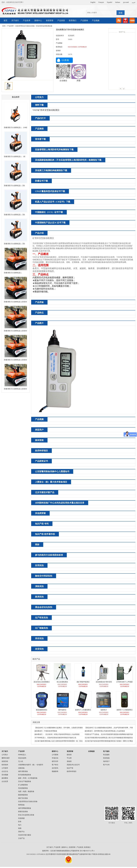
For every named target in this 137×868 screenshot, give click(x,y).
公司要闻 (55, 755)
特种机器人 (22, 755)
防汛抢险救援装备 (25, 775)
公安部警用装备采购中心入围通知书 (52, 471)
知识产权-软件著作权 (45, 534)
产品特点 (39, 313)
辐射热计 (104, 710)
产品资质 (61, 21)
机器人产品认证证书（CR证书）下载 (53, 202)
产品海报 (39, 129)
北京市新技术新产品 (45, 492)
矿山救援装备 (23, 785)
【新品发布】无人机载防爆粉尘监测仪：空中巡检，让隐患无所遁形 (59, 728)
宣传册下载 (40, 139)
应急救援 (21, 818)
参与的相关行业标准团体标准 (49, 555)
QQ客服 (65, 60)
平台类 (69, 758)
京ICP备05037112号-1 (87, 851)
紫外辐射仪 (62, 710)
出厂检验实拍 (41, 628)
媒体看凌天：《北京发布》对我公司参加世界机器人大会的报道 (57, 734)
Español (110, 2)
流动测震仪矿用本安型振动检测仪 (104, 682)
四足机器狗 (22, 758)
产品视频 (96, 21)
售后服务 (106, 755)
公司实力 (39, 97)
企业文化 (5, 771)
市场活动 (55, 758)
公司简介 (5, 755)
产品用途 (39, 302)
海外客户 (106, 761)
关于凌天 (15, 21)
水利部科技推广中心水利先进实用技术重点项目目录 (60, 503)
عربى (134, 2)
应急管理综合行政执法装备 (25, 26)
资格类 (69, 761)
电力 (20, 825)
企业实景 (5, 781)
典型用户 (39, 430)
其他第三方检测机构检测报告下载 (51, 170)
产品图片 (39, 323)
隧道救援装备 (23, 795)
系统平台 (21, 832)
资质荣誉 (50, 21)
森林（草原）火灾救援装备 (28, 778)
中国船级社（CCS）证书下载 (49, 212)
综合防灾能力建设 (25, 835)
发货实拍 (39, 649)
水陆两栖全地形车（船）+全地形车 (31, 765)
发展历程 (5, 761)
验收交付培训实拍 (44, 576)
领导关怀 (55, 761)
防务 (20, 822)
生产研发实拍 (41, 618)
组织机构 (5, 765)
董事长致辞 (6, 758)
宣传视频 (5, 775)
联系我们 (73, 21)
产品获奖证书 (41, 461)
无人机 (21, 761)
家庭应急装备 (23, 812)
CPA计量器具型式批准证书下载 (50, 191)
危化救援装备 (23, 788)
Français (101, 2)
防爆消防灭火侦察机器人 (13, 273)
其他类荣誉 (40, 513)
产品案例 (84, 21)
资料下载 (39, 105)
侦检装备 (21, 768)
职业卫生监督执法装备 (26, 815)
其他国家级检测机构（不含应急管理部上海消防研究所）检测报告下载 (68, 160)
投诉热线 (106, 758)
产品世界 (27, 21)
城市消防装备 (23, 771)
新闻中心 (38, 21)
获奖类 (69, 755)
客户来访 (55, 765)
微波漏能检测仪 (42, 710)
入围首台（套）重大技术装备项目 (51, 482)
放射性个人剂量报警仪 (83, 710)
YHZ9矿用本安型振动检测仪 (46, 110)
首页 (5, 21)
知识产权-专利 (42, 524)
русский (126, 2)
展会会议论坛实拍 (44, 607)
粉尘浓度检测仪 (62, 682)
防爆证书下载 (41, 181)
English (93, 2)
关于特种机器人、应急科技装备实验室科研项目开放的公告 (55, 738)
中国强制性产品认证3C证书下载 (50, 223)
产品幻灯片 (40, 118)
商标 (37, 545)
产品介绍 (39, 233)
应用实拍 (39, 565)
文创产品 (21, 838)
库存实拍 (39, 638)
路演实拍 (39, 597)
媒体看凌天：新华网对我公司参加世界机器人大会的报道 (105, 731)
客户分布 (106, 765)
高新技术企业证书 (73, 765)
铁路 (20, 828)
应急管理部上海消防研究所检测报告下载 (54, 150)
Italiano (118, 2)
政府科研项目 (41, 451)
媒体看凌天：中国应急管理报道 (46, 731)
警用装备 (21, 805)
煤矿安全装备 (23, 798)
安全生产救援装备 (25, 781)
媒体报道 (39, 440)
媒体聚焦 (5, 778)
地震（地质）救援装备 (26, 791)
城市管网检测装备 (25, 808)
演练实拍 (39, 586)
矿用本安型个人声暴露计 (125, 682)
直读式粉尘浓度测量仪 (42, 682)
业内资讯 (55, 768)
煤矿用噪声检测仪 (83, 682)
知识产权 (70, 768)
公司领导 (5, 768)
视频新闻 (55, 771)
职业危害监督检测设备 (44, 26)
